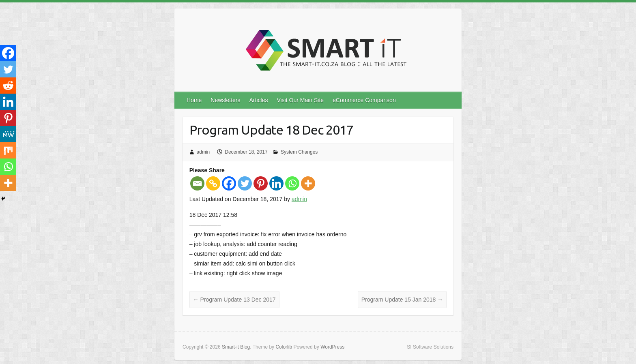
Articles (259, 100)
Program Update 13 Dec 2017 (234, 300)
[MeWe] (8, 134)
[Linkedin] (276, 183)
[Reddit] (8, 86)
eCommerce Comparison (364, 100)
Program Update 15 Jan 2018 (402, 300)
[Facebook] (229, 183)
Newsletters (225, 100)
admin (203, 152)
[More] (308, 183)
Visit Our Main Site (300, 100)
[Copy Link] (213, 183)
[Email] (197, 183)
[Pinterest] (261, 183)
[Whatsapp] (292, 183)
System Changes (299, 152)
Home (194, 100)
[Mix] (8, 150)
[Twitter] (245, 183)
